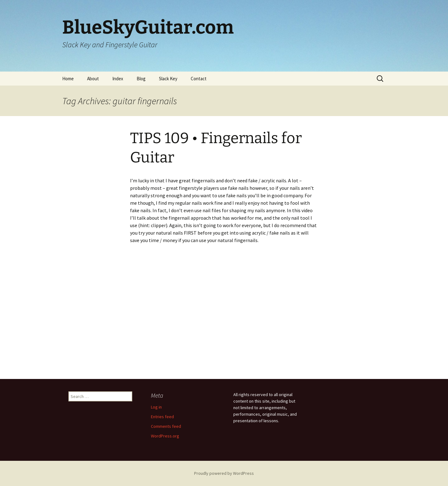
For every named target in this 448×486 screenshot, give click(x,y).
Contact (199, 79)
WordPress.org (165, 436)
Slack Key (168, 79)
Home (68, 79)
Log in (156, 407)
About (93, 79)
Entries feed (162, 417)
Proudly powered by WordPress (224, 473)
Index (118, 79)
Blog (141, 79)
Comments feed (166, 426)
